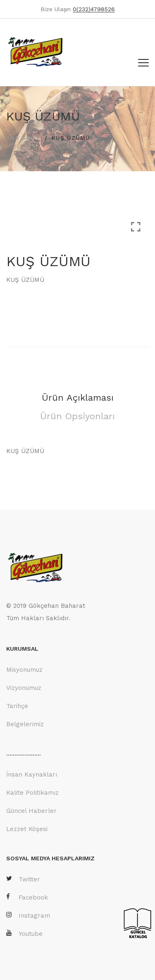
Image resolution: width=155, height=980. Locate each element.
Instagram (28, 915)
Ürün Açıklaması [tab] (78, 398)
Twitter (23, 879)
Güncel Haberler (31, 811)
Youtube (24, 934)
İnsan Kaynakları (32, 775)
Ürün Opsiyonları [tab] (77, 416)
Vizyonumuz (24, 688)
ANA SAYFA (23, 138)
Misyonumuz (24, 670)
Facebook (27, 897)
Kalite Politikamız (32, 793)
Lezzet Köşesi (27, 829)
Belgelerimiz (25, 724)
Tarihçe (17, 706)
